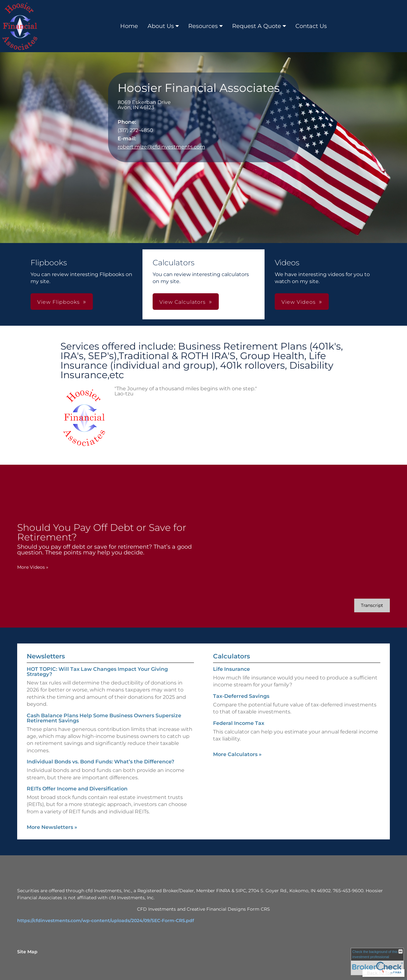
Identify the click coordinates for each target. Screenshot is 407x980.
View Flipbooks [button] (59, 302)
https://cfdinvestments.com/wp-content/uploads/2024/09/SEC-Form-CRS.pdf (106, 921)
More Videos (33, 567)
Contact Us (311, 26)
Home (129, 26)
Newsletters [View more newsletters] (46, 656)
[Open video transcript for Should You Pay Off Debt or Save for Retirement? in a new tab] (372, 605)
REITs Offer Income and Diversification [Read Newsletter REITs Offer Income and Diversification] (77, 789)
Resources (203, 26)
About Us (161, 26)
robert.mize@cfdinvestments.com (161, 147)
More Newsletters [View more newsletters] (52, 827)
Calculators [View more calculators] (231, 656)
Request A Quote (257, 26)
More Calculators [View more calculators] (237, 754)
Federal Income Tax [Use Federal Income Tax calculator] (239, 723)
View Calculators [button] (183, 302)
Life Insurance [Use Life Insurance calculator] (231, 669)
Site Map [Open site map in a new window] (27, 952)
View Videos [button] (299, 302)
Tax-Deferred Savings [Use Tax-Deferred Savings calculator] (241, 696)
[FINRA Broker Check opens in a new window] (377, 962)
